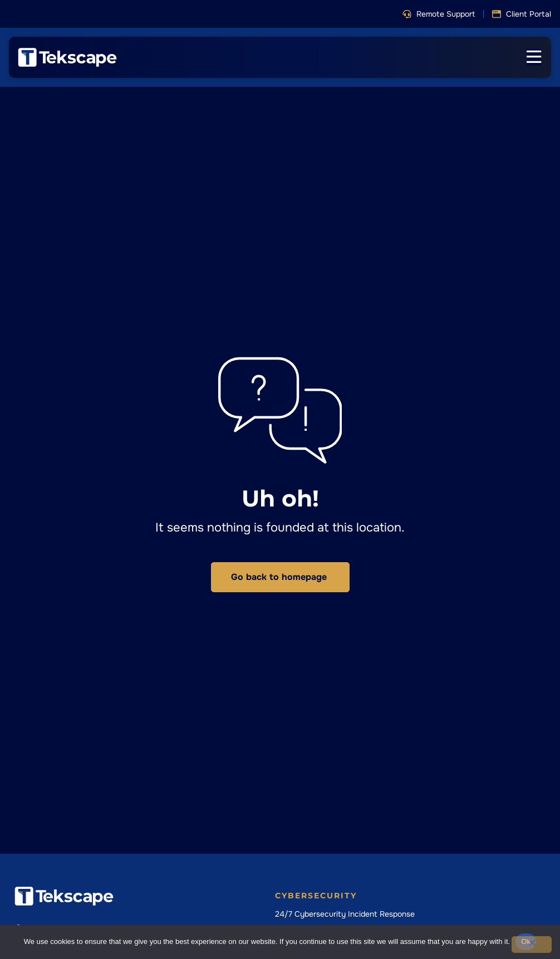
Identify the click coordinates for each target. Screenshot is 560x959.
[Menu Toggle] (534, 57)
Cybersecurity (316, 896)
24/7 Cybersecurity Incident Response (345, 914)
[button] (439, 14)
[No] (532, 945)
